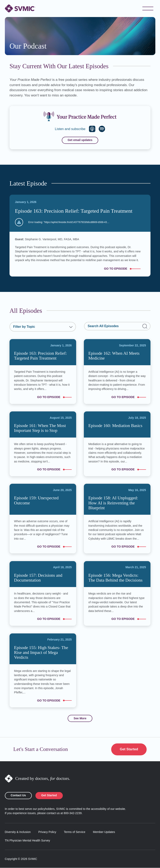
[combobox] (43, 327)
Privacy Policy (47, 832)
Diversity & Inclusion (18, 832)
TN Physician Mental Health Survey (28, 841)
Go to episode (125, 269)
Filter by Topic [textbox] (24, 327)
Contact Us (18, 795)
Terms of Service (75, 832)
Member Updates (104, 832)
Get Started (129, 749)
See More (80, 718)
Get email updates (80, 140)
